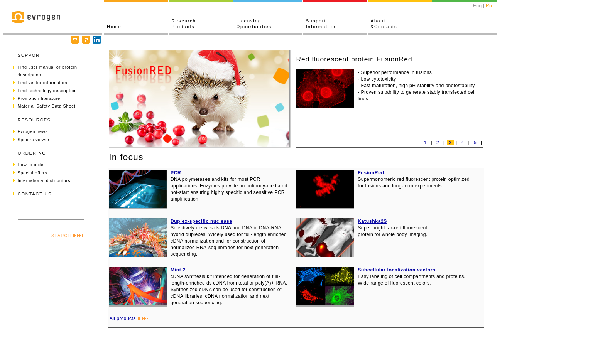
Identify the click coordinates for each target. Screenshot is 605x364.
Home (114, 27)
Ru (489, 6)
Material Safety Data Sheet (47, 106)
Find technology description (47, 91)
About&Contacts (384, 24)
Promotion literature (39, 98)
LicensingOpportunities (254, 24)
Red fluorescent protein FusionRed (354, 59)
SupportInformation (321, 24)
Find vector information (43, 83)
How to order (32, 165)
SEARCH (68, 236)
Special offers (33, 173)
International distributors (44, 180)
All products (129, 318)
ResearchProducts (184, 24)
